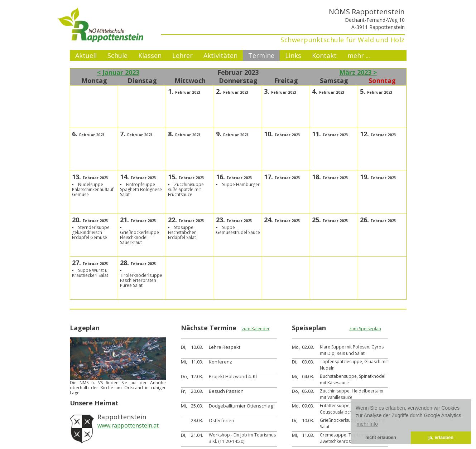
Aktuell (86, 55)
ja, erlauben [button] (441, 438)
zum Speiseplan (365, 329)
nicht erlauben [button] (381, 438)
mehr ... (359, 55)
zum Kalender (256, 329)
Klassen (150, 55)
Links (293, 55)
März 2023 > (358, 72)
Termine (261, 55)
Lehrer (182, 55)
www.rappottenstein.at (128, 425)
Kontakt (324, 55)
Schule (117, 55)
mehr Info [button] (367, 424)
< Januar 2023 (118, 72)
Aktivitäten (220, 55)
